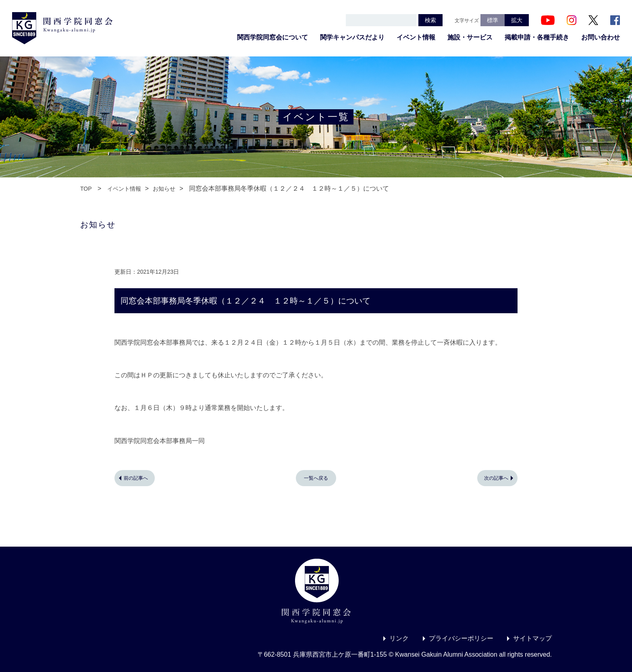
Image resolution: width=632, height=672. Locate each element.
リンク (399, 638)
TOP (86, 189)
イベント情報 (416, 37)
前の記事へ (136, 478)
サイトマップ (532, 638)
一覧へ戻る (316, 478)
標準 (493, 20)
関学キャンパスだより (352, 37)
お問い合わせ (601, 37)
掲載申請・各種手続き (537, 37)
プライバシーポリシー (461, 638)
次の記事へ (496, 478)
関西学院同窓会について (272, 37)
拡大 (517, 20)
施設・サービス (470, 37)
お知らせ (164, 189)
